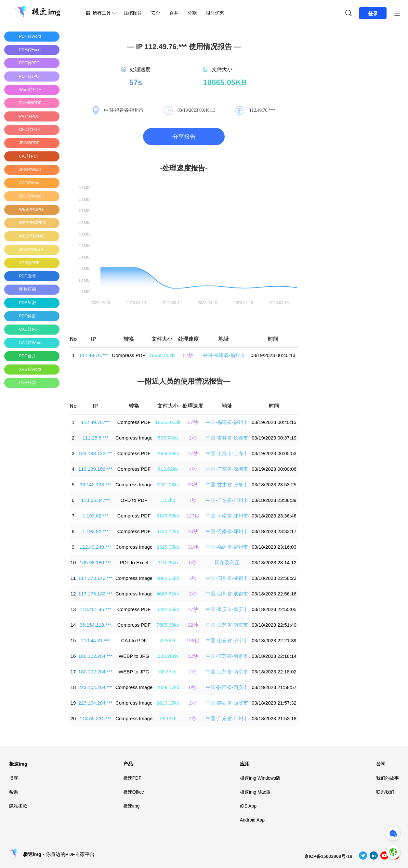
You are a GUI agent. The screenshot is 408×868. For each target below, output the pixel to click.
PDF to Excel (134, 562)
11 (73, 578)
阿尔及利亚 (227, 562)
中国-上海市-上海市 (227, 453)
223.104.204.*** (95, 687)
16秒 (193, 531)
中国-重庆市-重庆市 (227, 609)
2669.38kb (168, 453)
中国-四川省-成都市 (227, 578)
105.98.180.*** (95, 562)
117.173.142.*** (95, 578)
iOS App (248, 806)
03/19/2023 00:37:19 (274, 438)
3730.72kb (168, 531)
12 (73, 594)
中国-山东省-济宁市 (227, 640)
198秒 (193, 640)
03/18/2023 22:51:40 (274, 625)
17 (73, 672)
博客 (14, 778)
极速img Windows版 (260, 778)
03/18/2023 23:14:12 (274, 562)
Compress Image (134, 438)
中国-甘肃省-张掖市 (227, 485)
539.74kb (168, 438)
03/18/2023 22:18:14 (274, 656)
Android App (252, 820)
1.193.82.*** (95, 516)
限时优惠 (215, 13)
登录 (373, 13)
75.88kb (168, 640)
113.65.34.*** (95, 500)
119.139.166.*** (95, 469)
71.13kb (168, 718)
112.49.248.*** (95, 547)
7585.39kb (168, 625)
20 (73, 718)
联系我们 (385, 792)
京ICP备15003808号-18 (328, 856)
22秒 (193, 625)
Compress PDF (129, 355)
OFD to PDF (134, 500)
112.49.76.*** (93, 355)
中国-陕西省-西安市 (227, 687)
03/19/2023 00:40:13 (273, 355)
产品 (128, 764)
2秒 (193, 438)
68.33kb (168, 672)
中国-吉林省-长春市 (227, 438)
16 (73, 656)
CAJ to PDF (134, 640)
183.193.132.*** (95, 453)
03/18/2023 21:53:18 (274, 718)
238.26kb (168, 656)
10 (73, 562)
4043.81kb (168, 594)
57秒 (188, 355)
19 (73, 703)
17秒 (193, 453)
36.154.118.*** (95, 625)
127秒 (193, 516)
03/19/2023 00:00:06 (274, 469)
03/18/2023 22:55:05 (274, 609)
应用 (245, 764)
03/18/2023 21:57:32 (274, 703)
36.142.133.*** (95, 485)
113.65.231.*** (95, 718)
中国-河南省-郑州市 (227, 516)
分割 (192, 13)
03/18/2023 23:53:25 (274, 485)
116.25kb (168, 562)
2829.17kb (168, 687)
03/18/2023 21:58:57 (274, 687)
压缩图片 (133, 13)
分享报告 (184, 137)
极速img (18, 764)
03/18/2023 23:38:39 (274, 500)
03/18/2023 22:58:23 (274, 578)
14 (73, 625)
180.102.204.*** (95, 656)
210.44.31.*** (95, 640)
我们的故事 (388, 778)
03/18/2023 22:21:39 (274, 640)
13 (73, 609)
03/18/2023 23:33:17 (274, 531)
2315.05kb (168, 547)
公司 (381, 764)
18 (73, 687)
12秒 (193, 656)
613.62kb (168, 469)
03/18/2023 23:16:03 (274, 547)
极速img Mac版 (255, 792)
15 (73, 640)
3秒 (193, 578)
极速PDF (132, 778)
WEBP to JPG (134, 656)
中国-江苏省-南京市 (227, 625)
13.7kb (168, 500)
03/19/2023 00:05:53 (274, 453)
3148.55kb (168, 516)
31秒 (193, 547)
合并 (174, 13)
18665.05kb (162, 355)
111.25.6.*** (95, 438)
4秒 (193, 469)
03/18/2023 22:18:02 (274, 672)
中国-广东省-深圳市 (227, 469)
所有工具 (102, 13)
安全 (156, 13)
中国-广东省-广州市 (227, 500)
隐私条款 (18, 806)
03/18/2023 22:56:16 (274, 594)
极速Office (134, 792)
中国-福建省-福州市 (224, 355)
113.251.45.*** (95, 609)
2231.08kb (168, 485)
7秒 (193, 500)
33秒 (193, 485)
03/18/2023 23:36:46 (274, 516)
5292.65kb (168, 609)
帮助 (14, 792)
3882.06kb (168, 578)
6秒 (193, 562)
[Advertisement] (30, 490)
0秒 (193, 687)
